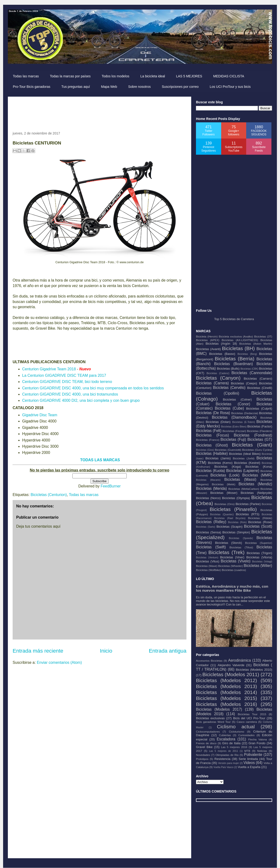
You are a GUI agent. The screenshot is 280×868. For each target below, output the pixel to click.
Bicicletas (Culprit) (259, 409)
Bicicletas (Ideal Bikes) (245, 454)
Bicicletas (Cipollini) (218, 393)
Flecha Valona (257, 739)
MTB (247, 751)
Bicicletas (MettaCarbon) (244, 489)
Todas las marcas (26, 76)
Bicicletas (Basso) (222, 354)
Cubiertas (225, 735)
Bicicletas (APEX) (208, 340)
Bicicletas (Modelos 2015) (226, 698)
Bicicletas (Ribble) (260, 518)
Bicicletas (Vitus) (208, 561)
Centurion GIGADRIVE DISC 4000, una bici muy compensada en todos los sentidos (93, 388)
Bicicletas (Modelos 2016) (226, 704)
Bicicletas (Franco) (208, 440)
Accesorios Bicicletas (209, 661)
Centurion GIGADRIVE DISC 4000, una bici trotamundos (70, 394)
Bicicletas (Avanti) (208, 349)
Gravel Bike (204, 747)
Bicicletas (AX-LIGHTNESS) (240, 340)
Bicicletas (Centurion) (49, 495)
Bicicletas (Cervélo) (229, 388)
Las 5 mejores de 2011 (224, 751)
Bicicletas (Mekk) (224, 484)
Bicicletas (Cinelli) (260, 388)
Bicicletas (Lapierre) (243, 471)
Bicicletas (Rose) (260, 522)
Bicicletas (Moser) (224, 493)
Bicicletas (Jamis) (218, 458)
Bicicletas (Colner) (237, 399)
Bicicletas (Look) (225, 475)
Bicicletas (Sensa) (209, 532)
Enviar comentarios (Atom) (59, 662)
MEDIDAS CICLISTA (229, 76)
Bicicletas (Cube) (229, 408)
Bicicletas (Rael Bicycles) (230, 518)
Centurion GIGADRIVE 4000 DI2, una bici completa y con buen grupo (81, 400)
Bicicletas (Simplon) (236, 532)
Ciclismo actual (236, 727)
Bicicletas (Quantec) (222, 514)
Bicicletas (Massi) (240, 479)
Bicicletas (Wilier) (258, 566)
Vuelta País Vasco (223, 767)
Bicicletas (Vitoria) (259, 557)
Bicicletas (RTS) (247, 514)
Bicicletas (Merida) (211, 489)
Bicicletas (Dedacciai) (245, 413)
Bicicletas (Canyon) (218, 378)
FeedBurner (111, 486)
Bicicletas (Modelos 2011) (231, 674)
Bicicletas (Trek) (226, 552)
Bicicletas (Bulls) (228, 369)
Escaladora (226, 739)
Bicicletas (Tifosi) (241, 547)
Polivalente (253, 755)
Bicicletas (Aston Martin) (256, 344)
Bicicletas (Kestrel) (247, 463)
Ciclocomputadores (208, 732)
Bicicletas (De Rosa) (213, 413)
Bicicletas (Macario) (208, 480)
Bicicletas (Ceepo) (244, 383)
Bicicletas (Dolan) (218, 422)
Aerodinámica (239, 660)
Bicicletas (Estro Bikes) (234, 427)
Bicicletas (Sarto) (206, 527)
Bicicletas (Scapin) (229, 527)
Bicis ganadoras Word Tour (213, 722)
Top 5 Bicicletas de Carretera (234, 319)
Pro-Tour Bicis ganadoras (32, 87)
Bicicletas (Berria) (235, 359)
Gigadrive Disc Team (40, 415)
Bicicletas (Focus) (212, 435)
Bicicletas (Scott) (258, 526)
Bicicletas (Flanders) (260, 431)
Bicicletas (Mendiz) (255, 484)
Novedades (203, 755)
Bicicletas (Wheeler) (230, 566)
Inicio (106, 651)
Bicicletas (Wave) (207, 566)
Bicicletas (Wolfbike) (208, 570)
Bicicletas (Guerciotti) (228, 450)
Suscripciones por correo (180, 87)
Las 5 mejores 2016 (234, 747)
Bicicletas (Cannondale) (252, 373)
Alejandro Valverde (231, 665)
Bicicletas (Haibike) (212, 454)
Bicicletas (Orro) (225, 504)
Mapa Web (109, 87)
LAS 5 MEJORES (189, 76)
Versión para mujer (229, 763)
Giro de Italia (231, 743)
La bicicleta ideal (153, 76)
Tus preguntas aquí (76, 87)
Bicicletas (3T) (263, 336)
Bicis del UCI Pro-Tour (249, 718)
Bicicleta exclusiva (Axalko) (236, 336)
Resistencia (222, 759)
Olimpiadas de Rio (227, 755)
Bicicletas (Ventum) (207, 558)
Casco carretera (247, 722)
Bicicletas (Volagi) (262, 562)
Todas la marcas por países (70, 76)
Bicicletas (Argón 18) (221, 344)
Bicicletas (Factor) (260, 426)
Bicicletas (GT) (260, 439)
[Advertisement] (99, 112)
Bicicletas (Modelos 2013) (226, 686)
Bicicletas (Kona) (259, 467)
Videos (249, 763)
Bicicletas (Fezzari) (234, 431)
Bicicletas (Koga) (228, 467)
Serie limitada (248, 759)
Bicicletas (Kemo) (220, 463)
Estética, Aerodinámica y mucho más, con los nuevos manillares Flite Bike (232, 588)
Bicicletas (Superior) (259, 543)
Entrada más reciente (38, 651)
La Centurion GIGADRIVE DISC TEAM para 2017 (64, 375)
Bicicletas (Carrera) (212, 383)
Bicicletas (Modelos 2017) (219, 709)
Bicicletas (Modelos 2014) (226, 692)
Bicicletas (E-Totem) (244, 422)
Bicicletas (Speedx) (241, 538)
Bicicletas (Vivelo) (236, 561)
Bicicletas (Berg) (247, 354)
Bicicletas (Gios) (205, 450)
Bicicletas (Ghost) (212, 445)
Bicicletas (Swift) (211, 547)
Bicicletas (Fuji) (233, 439)
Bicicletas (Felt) (209, 431)
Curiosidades (246, 735)
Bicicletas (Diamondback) (234, 417)
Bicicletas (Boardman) (233, 364)
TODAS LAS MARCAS (100, 460)
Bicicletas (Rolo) (237, 522)
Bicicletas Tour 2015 (252, 714)
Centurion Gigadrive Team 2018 (49, 369)
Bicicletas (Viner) (232, 557)
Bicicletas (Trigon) (259, 553)
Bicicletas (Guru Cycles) (257, 450)
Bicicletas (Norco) (208, 498)
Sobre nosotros (139, 87)
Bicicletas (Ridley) (211, 522)
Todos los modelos (115, 76)
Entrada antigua (168, 651)
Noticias (262, 751)
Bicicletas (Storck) (228, 543)
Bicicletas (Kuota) (210, 471)
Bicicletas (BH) (238, 348)
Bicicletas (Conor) (233, 404)
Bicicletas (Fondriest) (253, 435)
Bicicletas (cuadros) (234, 570)
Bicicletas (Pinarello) (233, 509)
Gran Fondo (257, 743)
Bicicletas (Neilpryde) (256, 493)
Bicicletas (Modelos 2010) (254, 670)
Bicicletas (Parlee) (248, 504)
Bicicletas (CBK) (249, 369)
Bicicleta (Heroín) (207, 336)
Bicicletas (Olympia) (236, 498)
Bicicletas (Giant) (252, 445)
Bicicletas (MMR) (257, 475)
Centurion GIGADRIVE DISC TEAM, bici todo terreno (67, 382)
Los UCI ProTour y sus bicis (230, 87)
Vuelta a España (249, 767)
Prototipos (202, 759)
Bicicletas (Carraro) (258, 379)
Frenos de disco (206, 743)
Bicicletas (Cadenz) (218, 373)
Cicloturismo (236, 732)
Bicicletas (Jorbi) (244, 458)
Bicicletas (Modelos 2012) (226, 680)
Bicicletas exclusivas (210, 718)
